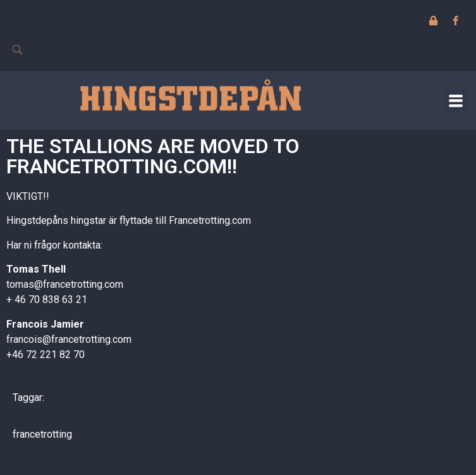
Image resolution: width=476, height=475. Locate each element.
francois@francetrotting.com (69, 339)
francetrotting (42, 434)
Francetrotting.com (210, 220)
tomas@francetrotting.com (65, 284)
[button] (456, 100)
